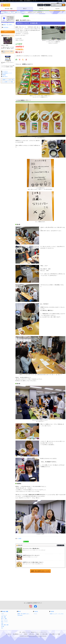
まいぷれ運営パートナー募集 (8, 82)
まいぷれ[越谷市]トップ (6, 12)
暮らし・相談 (4, 619)
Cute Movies (20, 615)
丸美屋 (20, 538)
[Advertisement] (40, 587)
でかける (41, 9)
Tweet (17, 16)
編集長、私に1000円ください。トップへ (40, 571)
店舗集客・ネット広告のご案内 (8, 80)
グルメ (3, 614)
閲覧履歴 (41, 5)
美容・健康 (4, 617)
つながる (57, 9)
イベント (35, 614)
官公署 (3, 626)
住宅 (2, 623)
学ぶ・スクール (4, 620)
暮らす (25, 9)
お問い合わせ (5, 77)
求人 (2, 628)
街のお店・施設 (9, 9)
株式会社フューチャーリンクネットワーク (39, 632)
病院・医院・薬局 (5, 625)
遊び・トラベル (4, 622)
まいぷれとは (5, 71)
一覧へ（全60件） (61, 545)
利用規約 (4, 75)
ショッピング (4, 615)
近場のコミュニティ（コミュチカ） (57, 614)
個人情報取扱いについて (7, 73)
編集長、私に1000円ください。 (21, 12)
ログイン (48, 5)
